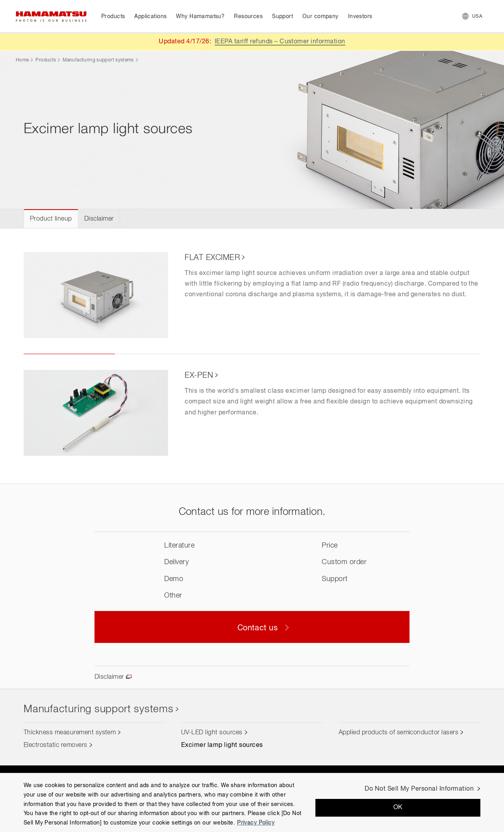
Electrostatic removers (56, 745)
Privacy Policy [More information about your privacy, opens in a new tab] (256, 823)
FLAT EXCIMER (212, 258)
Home (22, 60)
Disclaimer (99, 219)
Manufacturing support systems (98, 60)
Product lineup (51, 219)
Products (46, 60)
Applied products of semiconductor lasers (398, 733)
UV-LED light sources (212, 733)
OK (398, 808)
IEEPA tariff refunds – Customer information (280, 42)
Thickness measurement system (70, 733)
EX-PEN (199, 375)
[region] (252, 802)
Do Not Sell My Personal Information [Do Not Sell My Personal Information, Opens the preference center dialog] (419, 789)
